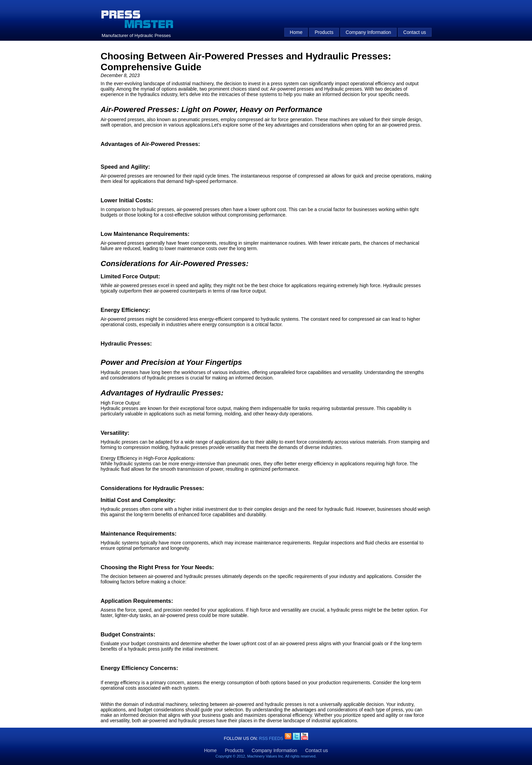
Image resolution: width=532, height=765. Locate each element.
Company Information (368, 32)
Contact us (415, 32)
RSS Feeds (272, 739)
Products (324, 32)
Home (296, 32)
